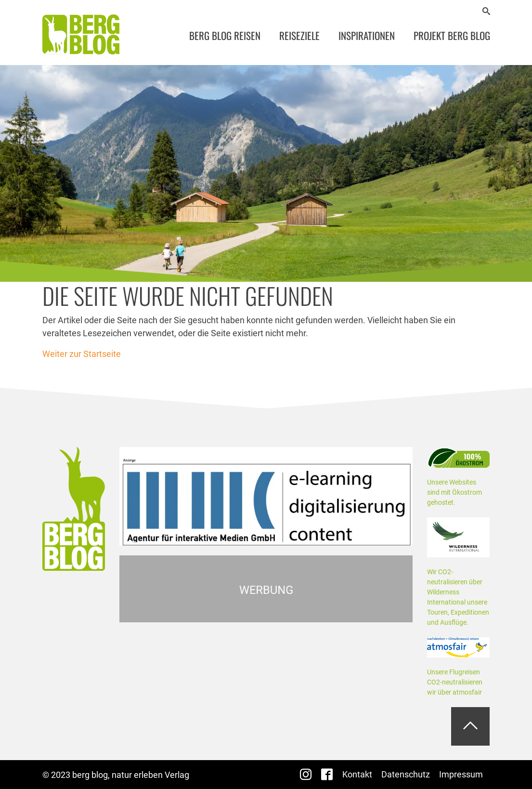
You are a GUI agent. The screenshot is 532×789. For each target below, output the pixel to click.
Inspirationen (367, 35)
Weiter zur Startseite (82, 354)
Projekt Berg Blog (452, 35)
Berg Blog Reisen (225, 35)
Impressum (461, 774)
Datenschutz (406, 774)
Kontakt (357, 774)
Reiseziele (299, 35)
